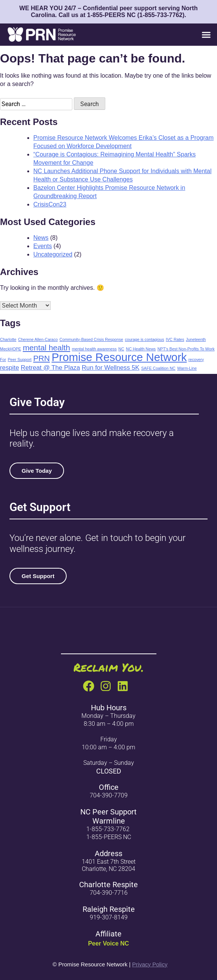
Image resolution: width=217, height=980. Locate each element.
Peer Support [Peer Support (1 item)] (20, 359)
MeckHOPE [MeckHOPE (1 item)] (11, 349)
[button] (206, 34)
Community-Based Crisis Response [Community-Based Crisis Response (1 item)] (91, 339)
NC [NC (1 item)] (121, 349)
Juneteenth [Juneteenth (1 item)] (196, 339)
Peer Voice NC (108, 943)
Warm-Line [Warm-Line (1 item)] (187, 368)
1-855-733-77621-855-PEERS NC (109, 833)
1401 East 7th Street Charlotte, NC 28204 (109, 865)
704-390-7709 (109, 795)
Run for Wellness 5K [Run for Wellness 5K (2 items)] (111, 368)
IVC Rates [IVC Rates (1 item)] (175, 339)
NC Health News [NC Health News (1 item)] (141, 349)
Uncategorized (53, 254)
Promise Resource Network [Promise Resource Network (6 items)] (119, 357)
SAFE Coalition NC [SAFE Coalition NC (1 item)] (158, 368)
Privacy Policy (150, 964)
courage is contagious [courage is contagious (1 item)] (145, 339)
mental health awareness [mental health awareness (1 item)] (94, 349)
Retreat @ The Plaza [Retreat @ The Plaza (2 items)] (51, 368)
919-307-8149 (109, 917)
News (41, 238)
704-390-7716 (109, 893)
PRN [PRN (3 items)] (42, 358)
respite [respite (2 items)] (9, 368)
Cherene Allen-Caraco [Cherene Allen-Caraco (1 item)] (38, 339)
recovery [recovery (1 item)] (196, 359)
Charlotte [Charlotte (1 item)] (8, 339)
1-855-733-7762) (162, 15)
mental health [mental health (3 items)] (46, 348)
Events (43, 246)
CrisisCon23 (50, 204)
